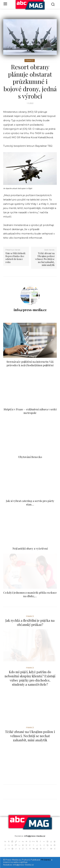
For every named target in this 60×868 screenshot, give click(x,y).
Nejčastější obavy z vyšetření (30, 548)
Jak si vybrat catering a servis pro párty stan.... (30, 503)
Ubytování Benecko (30, 457)
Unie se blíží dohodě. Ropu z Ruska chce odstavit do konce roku (16, 258)
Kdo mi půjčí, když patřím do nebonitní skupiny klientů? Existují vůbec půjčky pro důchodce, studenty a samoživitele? (30, 678)
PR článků (46, 860)
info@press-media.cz (30, 310)
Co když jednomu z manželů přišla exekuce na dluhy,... (30, 594)
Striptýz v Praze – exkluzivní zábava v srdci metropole (30, 411)
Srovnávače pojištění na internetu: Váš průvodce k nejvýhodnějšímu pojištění (30, 363)
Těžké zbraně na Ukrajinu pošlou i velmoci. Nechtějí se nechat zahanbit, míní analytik (45, 259)
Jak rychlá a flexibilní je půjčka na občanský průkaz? (30, 622)
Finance (30, 61)
